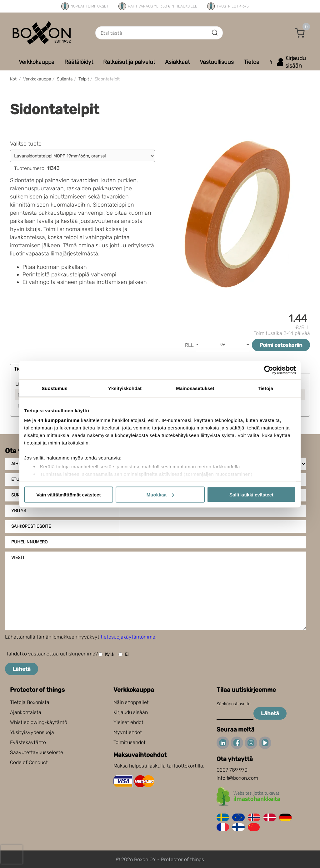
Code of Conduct (29, 762)
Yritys (19, 511)
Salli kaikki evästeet (251, 494)
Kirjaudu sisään (131, 712)
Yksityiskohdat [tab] (125, 388)
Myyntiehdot (128, 732)
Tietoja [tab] (265, 388)
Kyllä (106, 654)
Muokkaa (160, 494)
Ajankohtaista (26, 712)
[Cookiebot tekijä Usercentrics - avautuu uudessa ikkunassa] (269, 370)
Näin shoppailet (131, 702)
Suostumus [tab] (55, 388)
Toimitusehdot (130, 742)
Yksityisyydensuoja (32, 732)
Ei (123, 654)
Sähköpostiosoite (31, 526)
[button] (300, 33)
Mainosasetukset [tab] (195, 388)
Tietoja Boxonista (30, 702)
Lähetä (22, 669)
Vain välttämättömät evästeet (69, 494)
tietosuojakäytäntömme (128, 637)
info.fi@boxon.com (237, 778)
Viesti (18, 558)
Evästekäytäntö (28, 742)
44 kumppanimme (59, 420)
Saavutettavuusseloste (37, 752)
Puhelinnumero (29, 542)
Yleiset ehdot (128, 722)
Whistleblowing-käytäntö (39, 722)
